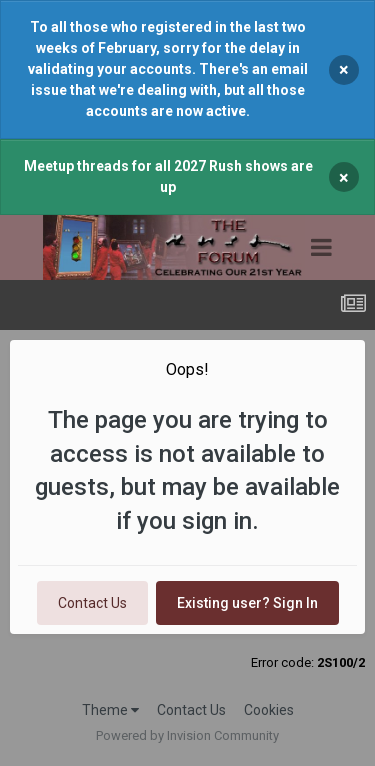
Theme (110, 710)
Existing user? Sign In (247, 603)
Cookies (269, 710)
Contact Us (92, 603)
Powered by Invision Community (187, 735)
